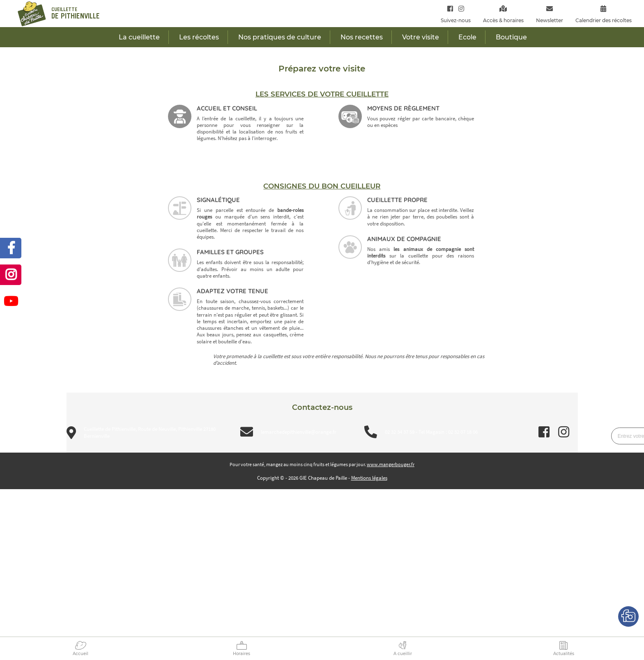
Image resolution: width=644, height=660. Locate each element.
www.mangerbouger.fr (391, 464)
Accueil (80, 654)
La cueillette (139, 37)
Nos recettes (362, 37)
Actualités (564, 654)
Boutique (511, 37)
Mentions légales (369, 478)
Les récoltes (199, 37)
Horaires (241, 654)
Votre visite (421, 37)
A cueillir (403, 654)
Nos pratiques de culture (280, 37)
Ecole (467, 37)
